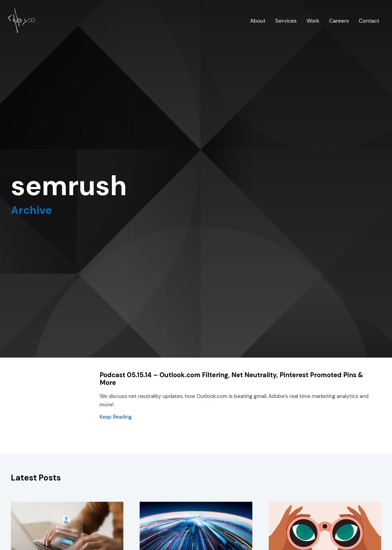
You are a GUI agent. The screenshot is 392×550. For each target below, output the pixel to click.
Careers (339, 21)
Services (286, 21)
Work (313, 21)
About (258, 21)
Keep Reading (116, 417)
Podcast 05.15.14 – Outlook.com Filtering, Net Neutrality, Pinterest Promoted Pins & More (231, 379)
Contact (369, 21)
